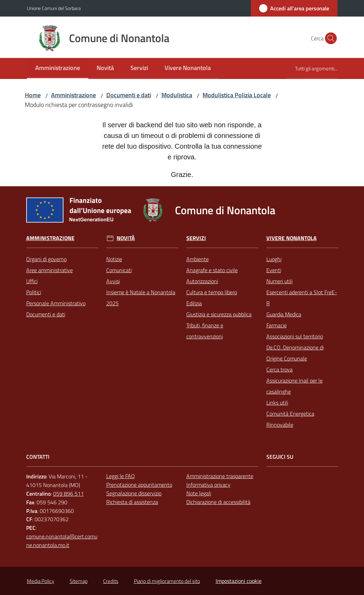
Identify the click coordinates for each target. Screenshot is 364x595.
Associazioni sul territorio (295, 336)
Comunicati (119, 270)
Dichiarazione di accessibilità (218, 502)
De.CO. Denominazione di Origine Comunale (295, 353)
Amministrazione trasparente (220, 476)
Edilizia (194, 303)
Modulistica (177, 95)
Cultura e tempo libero (212, 292)
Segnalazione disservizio (134, 493)
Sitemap (79, 581)
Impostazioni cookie (239, 581)
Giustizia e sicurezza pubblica (219, 314)
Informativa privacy (208, 485)
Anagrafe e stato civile (212, 270)
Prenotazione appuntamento (139, 485)
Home (33, 95)
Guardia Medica (284, 314)
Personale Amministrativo (56, 303)
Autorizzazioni (202, 281)
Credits (111, 581)
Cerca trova (279, 369)
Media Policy (41, 581)
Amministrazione (73, 95)
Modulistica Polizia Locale (237, 95)
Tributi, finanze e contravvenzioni (205, 331)
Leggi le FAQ (121, 476)
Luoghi (274, 259)
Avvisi (113, 281)
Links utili (277, 403)
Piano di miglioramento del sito (167, 581)
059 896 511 (68, 494)
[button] (329, 38)
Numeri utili (279, 281)
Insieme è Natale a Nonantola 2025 (141, 298)
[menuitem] (58, 68)
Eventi (274, 270)
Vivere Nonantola (292, 238)
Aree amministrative (50, 270)
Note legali (199, 493)
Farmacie (277, 325)
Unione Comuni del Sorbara (54, 8)
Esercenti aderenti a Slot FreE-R (302, 298)
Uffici (32, 281)
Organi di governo (46, 259)
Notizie (114, 259)
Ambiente (198, 259)
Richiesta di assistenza (132, 502)
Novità (126, 238)
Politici (34, 292)
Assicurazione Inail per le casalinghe (294, 386)
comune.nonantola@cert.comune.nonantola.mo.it (62, 541)
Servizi (196, 238)
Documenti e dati (129, 95)
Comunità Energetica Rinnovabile (290, 419)
